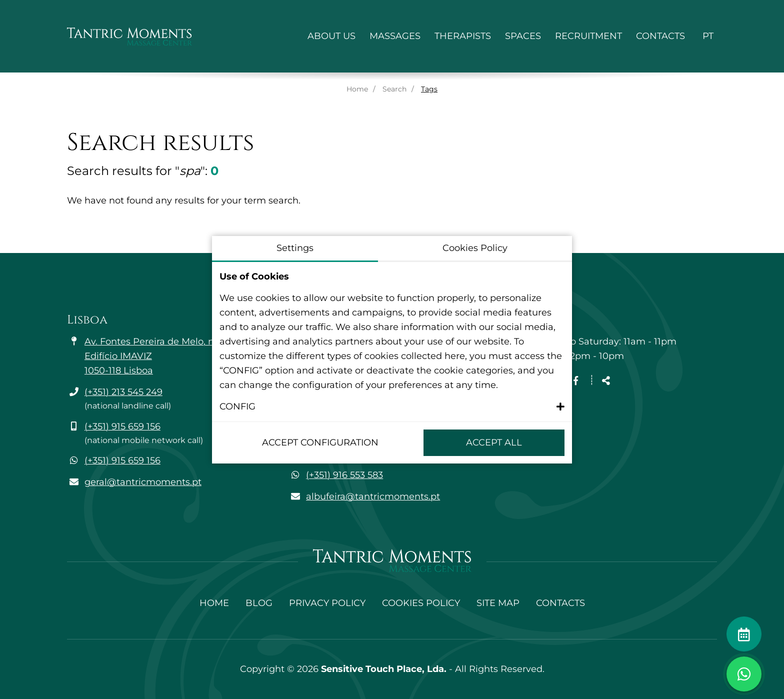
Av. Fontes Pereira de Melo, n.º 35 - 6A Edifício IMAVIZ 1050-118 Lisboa (168, 356)
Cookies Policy (421, 603)
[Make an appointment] (744, 634)
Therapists (463, 36)
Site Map (498, 603)
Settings (295, 248)
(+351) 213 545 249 (123, 392)
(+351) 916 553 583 (344, 475)
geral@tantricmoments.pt (143, 482)
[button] (392, 407)
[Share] (606, 381)
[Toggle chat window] (744, 674)
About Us (331, 36)
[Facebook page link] (576, 381)
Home (357, 89)
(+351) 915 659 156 (122, 426)
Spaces (523, 36)
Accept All (494, 442)
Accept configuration (320, 442)
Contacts (660, 36)
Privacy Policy (327, 603)
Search (394, 89)
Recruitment (588, 36)
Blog (259, 603)
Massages (395, 36)
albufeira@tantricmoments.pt (373, 496)
